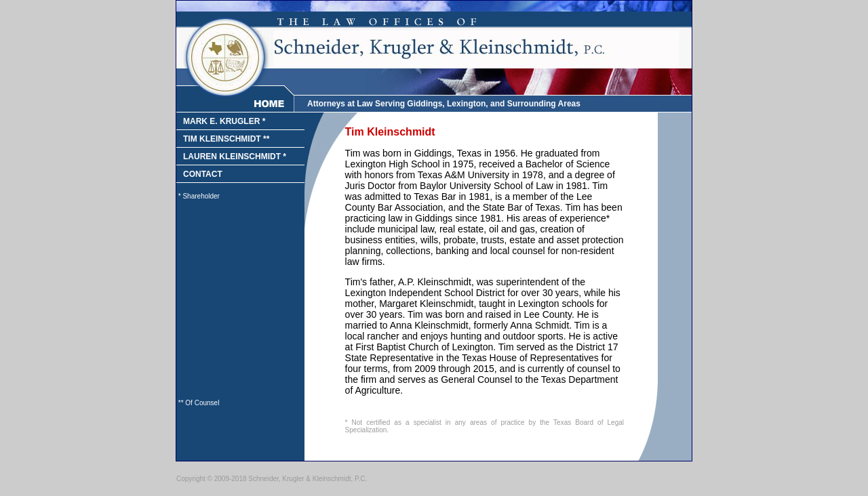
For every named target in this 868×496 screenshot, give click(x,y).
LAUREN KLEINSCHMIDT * (235, 157)
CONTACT (203, 174)
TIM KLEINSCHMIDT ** (226, 139)
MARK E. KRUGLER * (224, 121)
